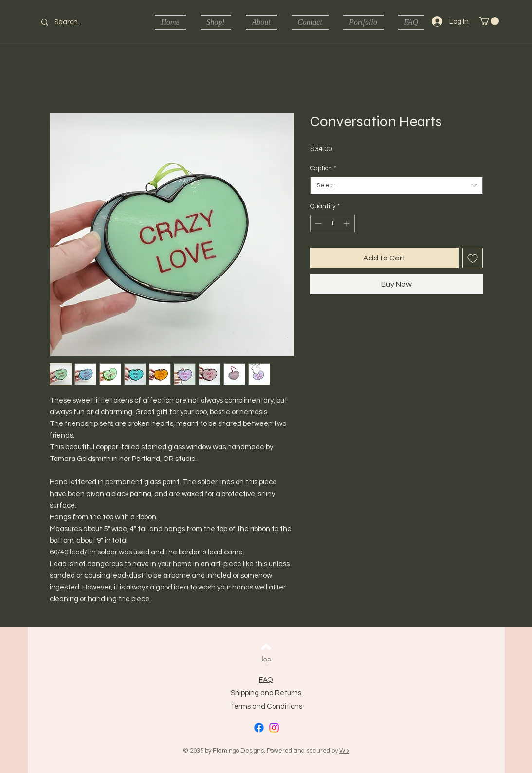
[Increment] (348, 223)
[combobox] (396, 185)
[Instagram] (274, 728)
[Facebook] (259, 728)
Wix (344, 751)
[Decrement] (317, 223)
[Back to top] (266, 647)
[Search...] (75, 22)
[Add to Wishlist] (473, 258)
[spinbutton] (332, 223)
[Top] (266, 659)
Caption (323, 168)
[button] (489, 21)
